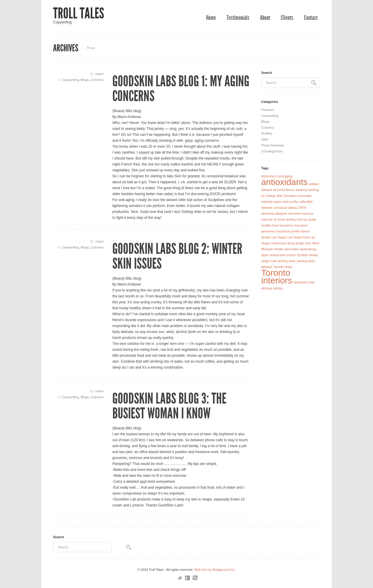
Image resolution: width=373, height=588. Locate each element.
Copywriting (70, 80)
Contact (311, 18)
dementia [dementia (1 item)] (268, 213)
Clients (287, 18)
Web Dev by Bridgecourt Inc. (215, 570)
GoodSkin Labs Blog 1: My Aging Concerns (181, 89)
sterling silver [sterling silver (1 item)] (286, 261)
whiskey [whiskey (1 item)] (267, 288)
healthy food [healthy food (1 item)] (270, 225)
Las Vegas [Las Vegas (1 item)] (279, 237)
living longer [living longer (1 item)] (296, 243)
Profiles (267, 133)
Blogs (85, 80)
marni (99, 74)
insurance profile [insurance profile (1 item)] (288, 231)
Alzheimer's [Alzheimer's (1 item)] (269, 176)
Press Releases (273, 145)
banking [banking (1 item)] (301, 190)
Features (268, 110)
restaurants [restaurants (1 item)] (278, 255)
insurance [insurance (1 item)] (286, 225)
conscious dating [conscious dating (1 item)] (285, 208)
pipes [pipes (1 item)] (265, 255)
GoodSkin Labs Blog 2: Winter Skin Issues (177, 256)
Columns (97, 80)
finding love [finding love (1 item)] (294, 219)
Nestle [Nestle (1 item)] (279, 249)
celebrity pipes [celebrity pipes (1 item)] (271, 202)
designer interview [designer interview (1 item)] (288, 213)
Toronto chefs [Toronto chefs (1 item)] (283, 267)
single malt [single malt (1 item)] (269, 261)
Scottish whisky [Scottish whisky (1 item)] (308, 255)
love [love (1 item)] (308, 243)
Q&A (265, 139)
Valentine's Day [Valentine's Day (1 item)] (304, 282)
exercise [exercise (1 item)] (307, 213)
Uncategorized (272, 151)
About (265, 18)
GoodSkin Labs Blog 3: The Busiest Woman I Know (169, 406)
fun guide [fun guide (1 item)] (310, 219)
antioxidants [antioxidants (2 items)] (284, 182)
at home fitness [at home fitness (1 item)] (284, 190)
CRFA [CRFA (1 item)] (302, 208)
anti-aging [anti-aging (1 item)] (285, 176)
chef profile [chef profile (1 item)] (290, 202)
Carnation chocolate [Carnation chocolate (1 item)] (297, 196)
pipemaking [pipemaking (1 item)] (308, 249)
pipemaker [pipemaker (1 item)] (292, 249)
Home (211, 18)
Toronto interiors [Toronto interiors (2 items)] (277, 277)
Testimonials (238, 18)
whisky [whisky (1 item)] (278, 288)
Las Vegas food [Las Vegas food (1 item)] (298, 237)
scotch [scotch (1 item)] (291, 255)
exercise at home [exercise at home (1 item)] (273, 219)
